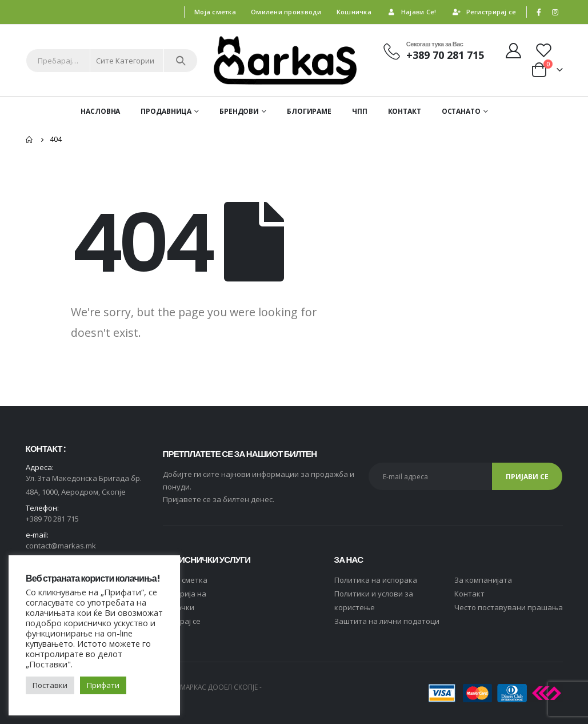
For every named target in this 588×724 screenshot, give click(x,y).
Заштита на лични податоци (387, 621)
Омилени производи (286, 12)
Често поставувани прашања (509, 607)
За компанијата (483, 580)
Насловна (100, 111)
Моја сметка (215, 12)
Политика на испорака (376, 580)
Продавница (166, 111)
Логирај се (182, 621)
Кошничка (354, 12)
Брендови (239, 111)
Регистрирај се (484, 12)
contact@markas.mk (61, 546)
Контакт (405, 111)
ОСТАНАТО (461, 111)
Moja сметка (185, 580)
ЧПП (360, 111)
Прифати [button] (103, 685)
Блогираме (309, 111)
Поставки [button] (50, 685)
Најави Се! (411, 12)
